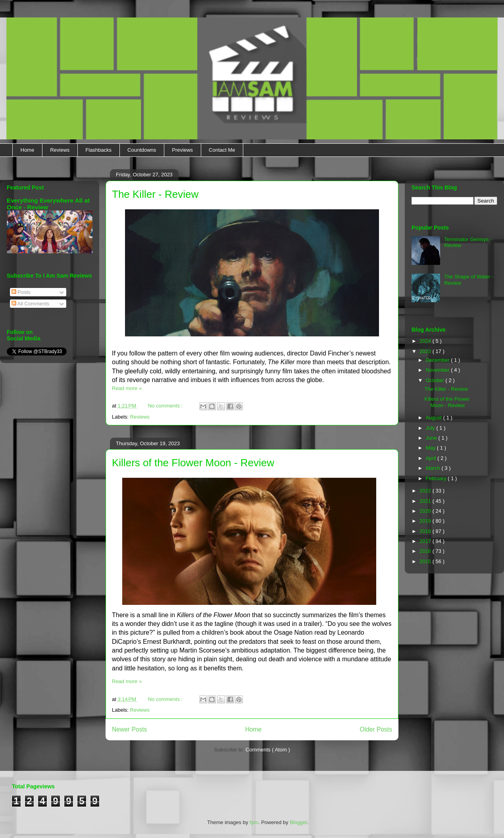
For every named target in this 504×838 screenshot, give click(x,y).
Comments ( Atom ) (268, 750)
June (432, 438)
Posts (21, 292)
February (437, 478)
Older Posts (376, 729)
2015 (426, 561)
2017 (426, 541)
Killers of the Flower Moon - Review (193, 463)
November (439, 370)
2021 (426, 501)
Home (28, 150)
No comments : (166, 406)
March (434, 468)
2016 (426, 551)
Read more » (127, 388)
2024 (426, 341)
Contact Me (222, 150)
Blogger (298, 822)
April (432, 458)
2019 (426, 521)
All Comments (31, 304)
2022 (426, 491)
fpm (254, 822)
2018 (426, 531)
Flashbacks (98, 150)
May (431, 448)
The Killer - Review (155, 194)
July (431, 428)
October (436, 380)
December (439, 360)
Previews (182, 150)
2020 (426, 511)
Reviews (60, 150)
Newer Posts (129, 729)
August (435, 418)
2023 (426, 351)
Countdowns (142, 150)
